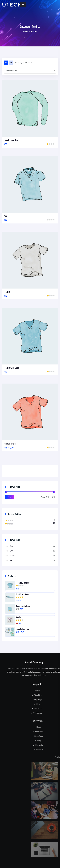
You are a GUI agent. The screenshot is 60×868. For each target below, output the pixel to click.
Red (11, 560)
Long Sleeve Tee (11, 140)
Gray (12, 551)
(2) (30, 520)
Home (25, 32)
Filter (10, 497)
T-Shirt (7, 292)
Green (12, 556)
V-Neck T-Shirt (10, 443)
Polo (5, 216)
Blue (12, 546)
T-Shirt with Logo (11, 368)
